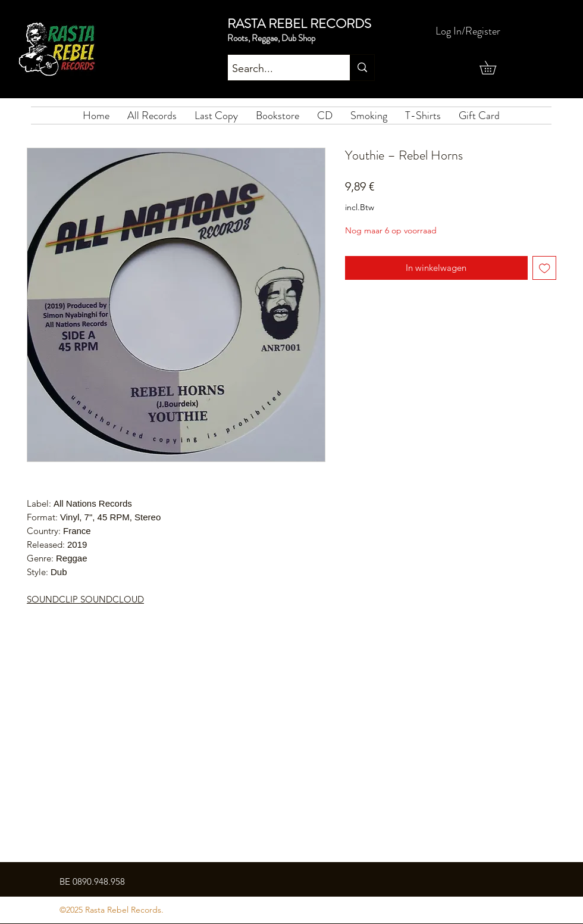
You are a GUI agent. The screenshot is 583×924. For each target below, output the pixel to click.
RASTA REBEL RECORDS (299, 24)
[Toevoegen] (545, 268)
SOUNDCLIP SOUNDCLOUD (85, 599)
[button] (494, 68)
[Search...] (278, 69)
